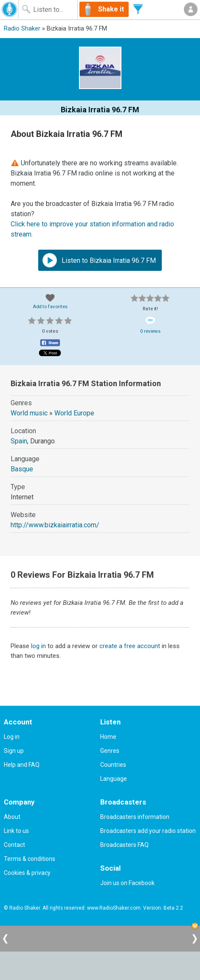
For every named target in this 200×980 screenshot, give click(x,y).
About (12, 817)
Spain (19, 441)
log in (38, 646)
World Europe (74, 413)
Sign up (14, 751)
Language (114, 779)
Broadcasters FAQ (124, 845)
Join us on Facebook (127, 883)
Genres (110, 751)
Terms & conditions (30, 859)
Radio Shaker (22, 29)
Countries (113, 765)
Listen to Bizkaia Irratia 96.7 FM (99, 260)
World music (29, 413)
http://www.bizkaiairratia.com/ (55, 525)
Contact (14, 845)
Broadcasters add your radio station (148, 831)
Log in (12, 737)
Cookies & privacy (27, 873)
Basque (22, 469)
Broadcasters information (135, 817)
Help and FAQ (22, 765)
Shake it (111, 9)
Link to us (16, 831)
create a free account (130, 646)
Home (108, 737)
